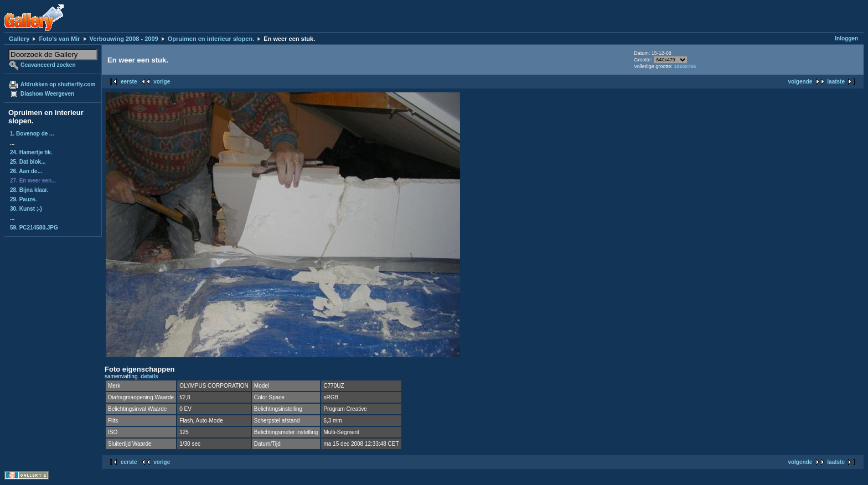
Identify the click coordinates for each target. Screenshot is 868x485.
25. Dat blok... (28, 162)
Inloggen (846, 38)
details (149, 376)
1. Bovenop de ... (32, 134)
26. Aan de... (26, 171)
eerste (129, 82)
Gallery (19, 39)
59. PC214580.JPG (34, 228)
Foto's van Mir (59, 39)
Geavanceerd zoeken (48, 65)
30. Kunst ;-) (26, 209)
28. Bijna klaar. (29, 190)
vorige (162, 82)
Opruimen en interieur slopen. (211, 39)
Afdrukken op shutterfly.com (58, 84)
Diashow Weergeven (47, 94)
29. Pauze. (23, 199)
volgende (800, 82)
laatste (836, 82)
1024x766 (685, 66)
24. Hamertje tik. (31, 152)
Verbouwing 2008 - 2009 (124, 39)
